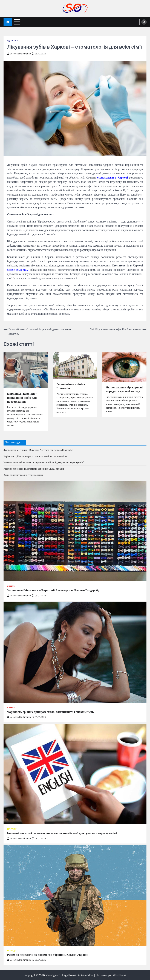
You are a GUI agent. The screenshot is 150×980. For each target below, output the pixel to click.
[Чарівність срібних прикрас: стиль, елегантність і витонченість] (75, 653)
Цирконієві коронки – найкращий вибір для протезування (22, 398)
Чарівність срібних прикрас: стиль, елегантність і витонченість (35, 456)
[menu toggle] (17, 22)
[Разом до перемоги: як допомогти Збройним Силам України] (75, 896)
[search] (144, 22)
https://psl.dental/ (18, 270)
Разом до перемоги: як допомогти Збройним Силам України (34, 469)
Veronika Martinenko (19, 54)
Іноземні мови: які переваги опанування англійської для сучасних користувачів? (44, 463)
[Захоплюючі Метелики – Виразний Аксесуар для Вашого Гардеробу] (75, 531)
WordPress (119, 975)
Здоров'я (13, 41)
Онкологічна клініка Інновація (71, 386)
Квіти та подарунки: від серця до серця (23, 475)
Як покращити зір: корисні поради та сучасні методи (124, 391)
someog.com (53, 975)
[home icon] (8, 22)
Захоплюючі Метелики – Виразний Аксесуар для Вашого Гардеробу (38, 450)
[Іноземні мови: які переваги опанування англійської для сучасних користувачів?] (75, 774)
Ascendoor (87, 975)
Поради (12, 829)
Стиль (11, 586)
